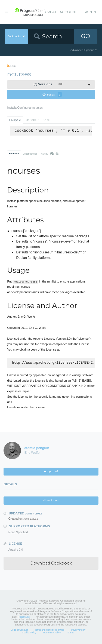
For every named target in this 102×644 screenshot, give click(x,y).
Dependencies (30, 154)
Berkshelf (32, 120)
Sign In (90, 12)
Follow (52, 94)
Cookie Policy (29, 633)
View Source (51, 501)
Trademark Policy (52, 633)
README (14, 154)
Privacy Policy (78, 630)
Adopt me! (51, 472)
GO (86, 36)
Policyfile (15, 120)
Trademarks (24, 617)
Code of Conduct (19, 630)
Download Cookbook (51, 564)
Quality (50, 154)
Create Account (61, 12)
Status (71, 633)
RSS (12, 66)
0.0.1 (48, 84)
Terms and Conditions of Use (49, 630)
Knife (46, 120)
